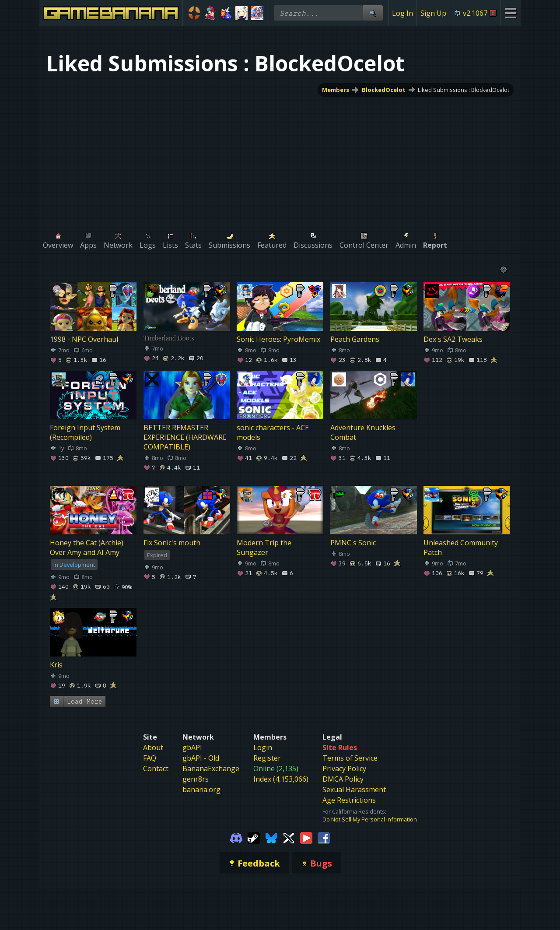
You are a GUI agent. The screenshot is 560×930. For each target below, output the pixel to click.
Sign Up (433, 13)
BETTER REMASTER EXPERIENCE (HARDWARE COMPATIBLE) (185, 437)
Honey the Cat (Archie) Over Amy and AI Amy (87, 547)
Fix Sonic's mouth (172, 543)
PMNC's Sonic (353, 543)
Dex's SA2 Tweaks (453, 339)
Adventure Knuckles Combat (363, 432)
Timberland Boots (169, 338)
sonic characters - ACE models (273, 432)
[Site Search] (373, 13)
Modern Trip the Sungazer (264, 547)
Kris (56, 665)
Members (336, 90)
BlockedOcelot (384, 90)
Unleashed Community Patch (461, 547)
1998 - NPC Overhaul (84, 339)
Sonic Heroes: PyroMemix (278, 339)
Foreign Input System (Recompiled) (85, 432)
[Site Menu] (510, 13)
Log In (402, 13)
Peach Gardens (355, 339)
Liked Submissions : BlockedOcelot (464, 90)
